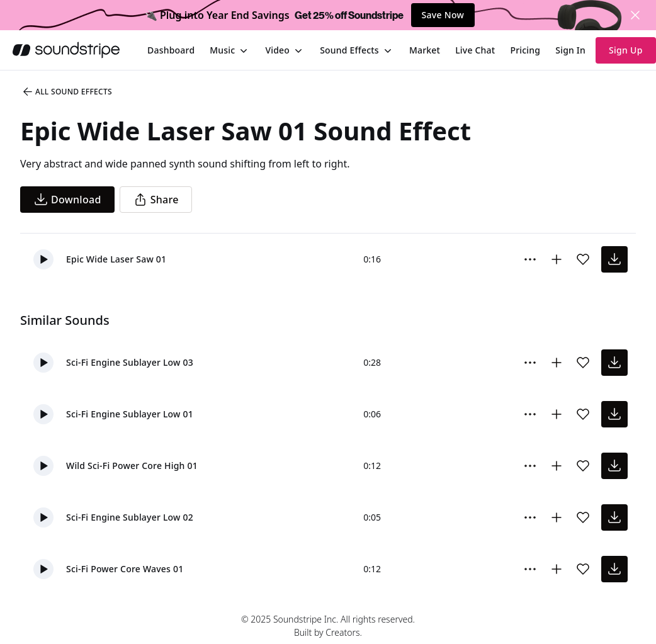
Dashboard (171, 50)
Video (277, 50)
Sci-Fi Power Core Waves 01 (125, 569)
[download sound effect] (614, 259)
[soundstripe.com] (66, 50)
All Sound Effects (67, 92)
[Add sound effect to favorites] (583, 259)
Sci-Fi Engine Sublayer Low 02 (130, 517)
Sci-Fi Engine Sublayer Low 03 (130, 362)
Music (222, 50)
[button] (43, 259)
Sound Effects (349, 50)
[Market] (425, 50)
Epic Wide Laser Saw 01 (116, 259)
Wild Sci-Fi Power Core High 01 (132, 466)
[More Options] (530, 259)
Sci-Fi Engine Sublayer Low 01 (130, 414)
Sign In (570, 50)
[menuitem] (171, 50)
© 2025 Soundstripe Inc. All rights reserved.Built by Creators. (328, 626)
